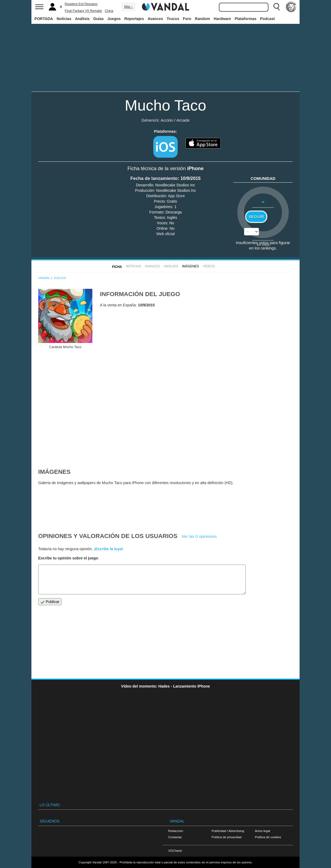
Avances (155, 19)
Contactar (175, 837)
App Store (176, 196)
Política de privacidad (226, 837)
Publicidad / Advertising (228, 831)
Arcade (183, 120)
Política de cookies (268, 837)
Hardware (222, 19)
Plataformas (245, 19)
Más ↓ (128, 7)
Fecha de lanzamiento (154, 178)
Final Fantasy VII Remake (83, 11)
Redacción (176, 831)
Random (203, 19)
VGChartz (175, 851)
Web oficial (165, 234)
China (109, 11)
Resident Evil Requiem (81, 4)
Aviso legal (262, 831)
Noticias (64, 19)
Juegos (114, 19)
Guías (98, 19)
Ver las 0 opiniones (199, 536)
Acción (167, 120)
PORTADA (44, 19)
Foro (187, 19)
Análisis (82, 19)
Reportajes (134, 19)
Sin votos (263, 244)
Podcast (267, 19)
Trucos (173, 19)
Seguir (256, 217)
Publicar (50, 602)
